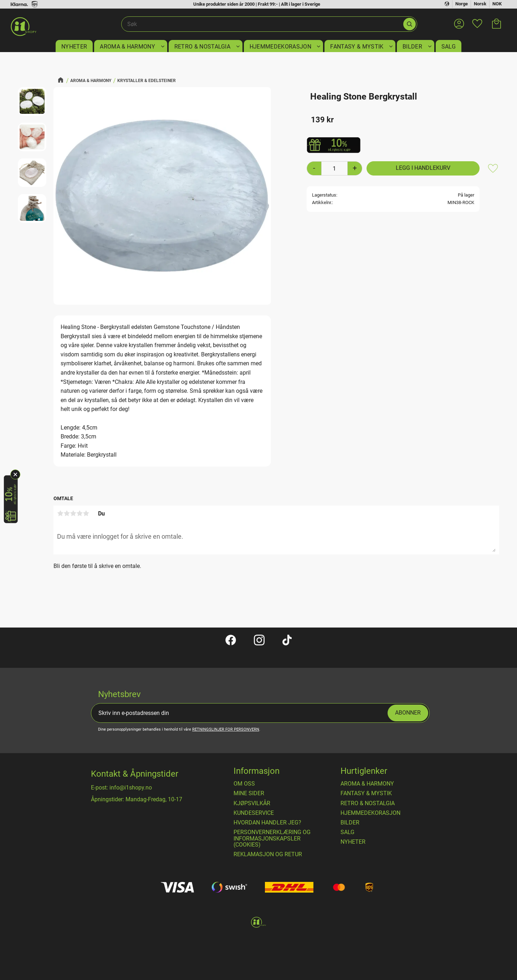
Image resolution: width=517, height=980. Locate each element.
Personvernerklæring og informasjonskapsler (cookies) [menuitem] (272, 839)
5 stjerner (86, 513)
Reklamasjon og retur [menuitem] (268, 854)
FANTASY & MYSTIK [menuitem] (357, 47)
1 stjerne (60, 513)
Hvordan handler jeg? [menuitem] (267, 823)
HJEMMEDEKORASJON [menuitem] (280, 47)
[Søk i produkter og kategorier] (262, 24)
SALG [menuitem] (449, 47)
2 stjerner (67, 513)
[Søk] (409, 24)
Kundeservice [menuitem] (254, 813)
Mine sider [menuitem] (249, 793)
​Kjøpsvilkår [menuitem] (252, 803)
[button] (477, 19)
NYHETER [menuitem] (74, 47)
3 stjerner (73, 513)
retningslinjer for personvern (226, 729)
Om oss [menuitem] (244, 784)
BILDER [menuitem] (412, 47)
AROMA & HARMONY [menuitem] (127, 47)
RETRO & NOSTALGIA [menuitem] (202, 47)
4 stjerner (80, 513)
